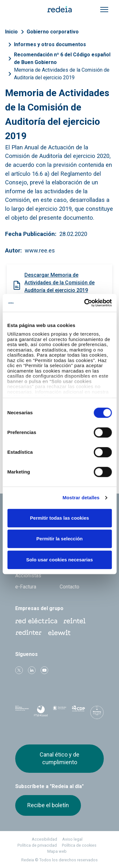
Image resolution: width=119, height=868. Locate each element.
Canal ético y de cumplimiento (60, 758)
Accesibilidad (44, 839)
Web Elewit (59, 633)
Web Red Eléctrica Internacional (29, 633)
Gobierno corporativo (53, 32)
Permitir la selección (60, 539)
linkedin (32, 670)
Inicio (11, 32)
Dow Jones (22, 712)
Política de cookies (79, 845)
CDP (78, 712)
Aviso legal (72, 839)
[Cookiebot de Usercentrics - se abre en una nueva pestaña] (85, 303)
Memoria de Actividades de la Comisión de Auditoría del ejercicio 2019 (62, 74)
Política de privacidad (37, 845)
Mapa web (57, 851)
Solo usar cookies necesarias (59, 560)
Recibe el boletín (48, 805)
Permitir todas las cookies (60, 518)
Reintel (75, 621)
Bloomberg (97, 714)
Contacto (69, 587)
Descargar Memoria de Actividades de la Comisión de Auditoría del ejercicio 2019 (60, 283)
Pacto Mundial (60, 713)
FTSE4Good (41, 714)
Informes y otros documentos (50, 44)
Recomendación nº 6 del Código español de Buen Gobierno (62, 58)
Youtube (44, 670)
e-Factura (26, 587)
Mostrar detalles (81, 498)
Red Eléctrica (36, 621)
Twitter (19, 670)
